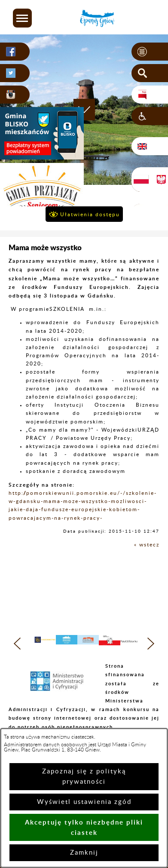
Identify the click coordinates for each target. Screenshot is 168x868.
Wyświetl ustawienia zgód (84, 802)
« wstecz (147, 545)
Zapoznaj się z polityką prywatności (84, 777)
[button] (22, 18)
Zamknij (84, 853)
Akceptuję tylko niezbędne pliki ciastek (84, 827)
